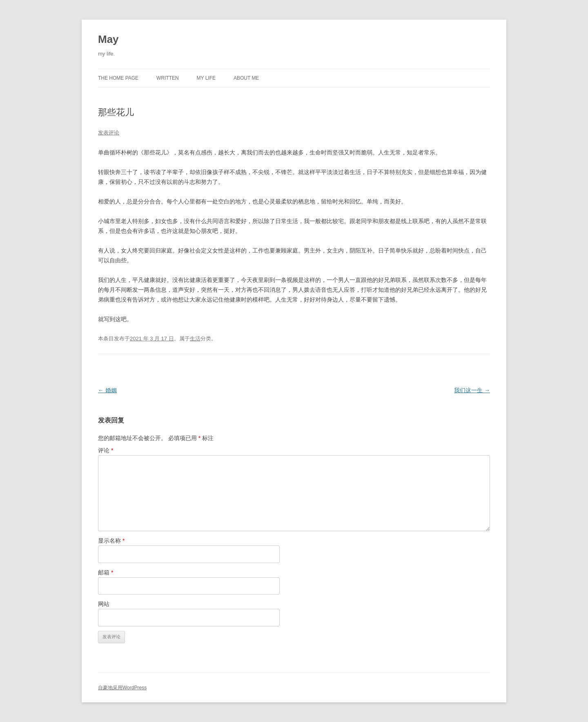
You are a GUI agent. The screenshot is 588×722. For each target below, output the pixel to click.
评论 (106, 450)
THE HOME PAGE (118, 78)
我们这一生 (472, 390)
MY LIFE (206, 78)
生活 (195, 339)
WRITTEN (168, 78)
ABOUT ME (246, 78)
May (108, 39)
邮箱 (106, 572)
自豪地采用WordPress (122, 688)
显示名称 (111, 541)
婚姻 (107, 390)
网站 (104, 604)
